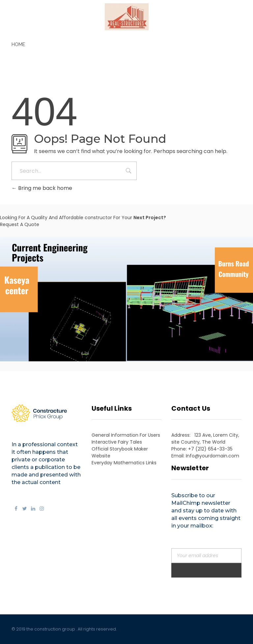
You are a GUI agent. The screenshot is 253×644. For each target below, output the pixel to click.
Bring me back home (42, 188)
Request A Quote (20, 224)
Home (18, 44)
